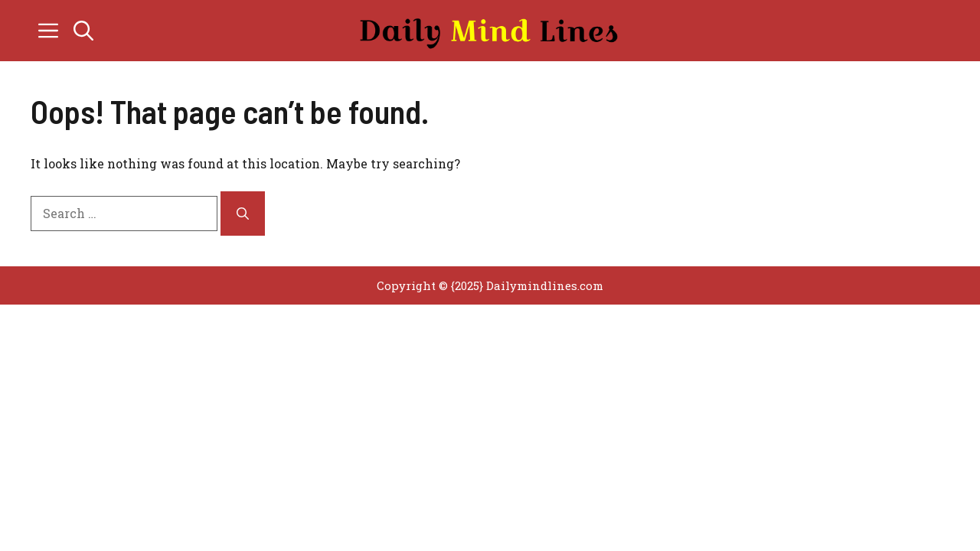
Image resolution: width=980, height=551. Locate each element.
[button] (83, 31)
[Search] (243, 214)
